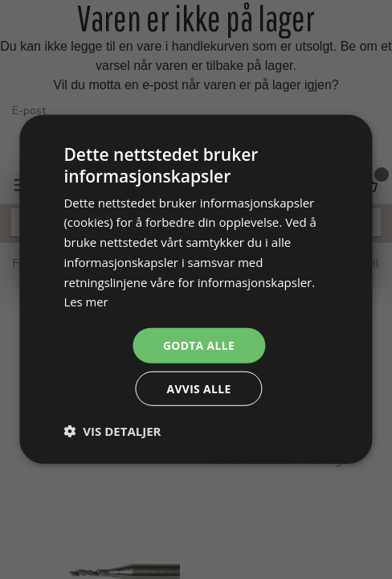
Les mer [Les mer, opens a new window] (86, 301)
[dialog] (196, 289)
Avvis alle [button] (199, 389)
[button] (112, 432)
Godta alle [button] (198, 345)
